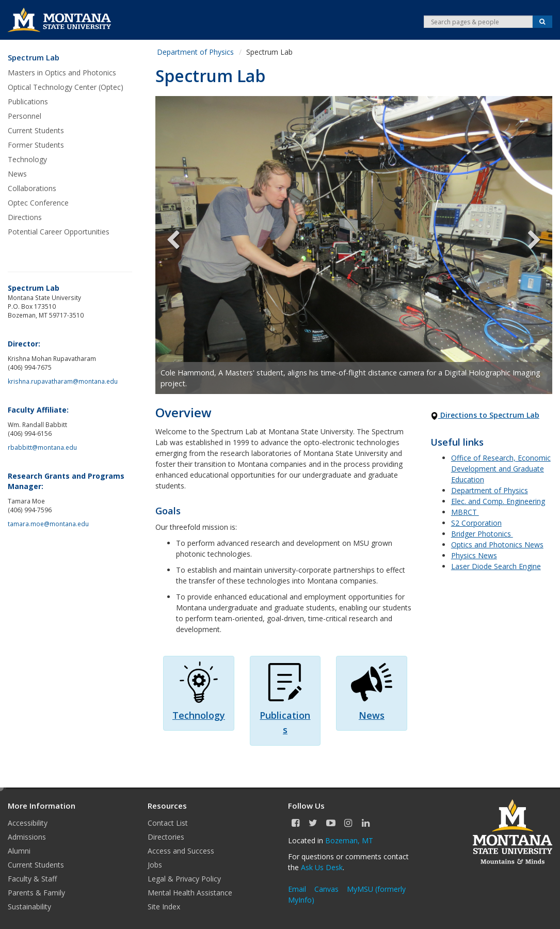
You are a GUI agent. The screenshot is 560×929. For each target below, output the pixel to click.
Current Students (36, 130)
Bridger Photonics (482, 534)
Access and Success (181, 851)
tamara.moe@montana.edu (48, 524)
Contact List (168, 823)
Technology (27, 159)
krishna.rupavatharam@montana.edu (63, 381)
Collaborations (32, 188)
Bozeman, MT (349, 840)
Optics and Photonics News (497, 545)
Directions (25, 217)
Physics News (474, 555)
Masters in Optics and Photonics (62, 73)
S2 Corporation (476, 523)
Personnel (25, 116)
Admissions (27, 837)
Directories (166, 837)
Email (297, 889)
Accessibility (28, 823)
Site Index (164, 907)
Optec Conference (38, 203)
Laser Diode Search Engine (496, 566)
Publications (28, 101)
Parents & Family (36, 893)
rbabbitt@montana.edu (42, 447)
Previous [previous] (181, 245)
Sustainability (29, 907)
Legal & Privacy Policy (184, 879)
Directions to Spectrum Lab (485, 415)
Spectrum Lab (34, 58)
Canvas (326, 889)
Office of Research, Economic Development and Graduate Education (501, 469)
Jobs (155, 865)
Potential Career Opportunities (59, 232)
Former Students (36, 145)
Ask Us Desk (322, 867)
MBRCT (465, 512)
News (17, 174)
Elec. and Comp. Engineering (498, 501)
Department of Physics (195, 52)
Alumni (19, 851)
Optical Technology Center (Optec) (66, 87)
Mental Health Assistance (190, 893)
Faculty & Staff (32, 879)
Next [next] (526, 245)
